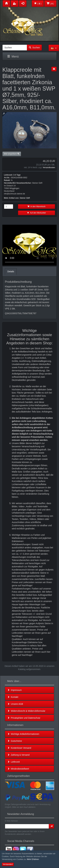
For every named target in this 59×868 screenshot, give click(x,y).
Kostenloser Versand (19, 748)
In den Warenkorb (37, 207)
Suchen (34, 48)
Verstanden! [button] (8, 864)
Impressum (15, 690)
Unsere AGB (15, 704)
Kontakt (13, 697)
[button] (54, 48)
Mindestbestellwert (18, 769)
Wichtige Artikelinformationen (23, 734)
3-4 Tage (17, 175)
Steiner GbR (25, 198)
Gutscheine (15, 741)
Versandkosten (49, 168)
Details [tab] (11, 271)
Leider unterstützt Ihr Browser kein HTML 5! (29, 245)
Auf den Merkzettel (37, 213)
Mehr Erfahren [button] (33, 859)
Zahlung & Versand (18, 755)
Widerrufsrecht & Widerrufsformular (26, 711)
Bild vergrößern (12, 154)
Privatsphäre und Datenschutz (24, 718)
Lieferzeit (14, 762)
